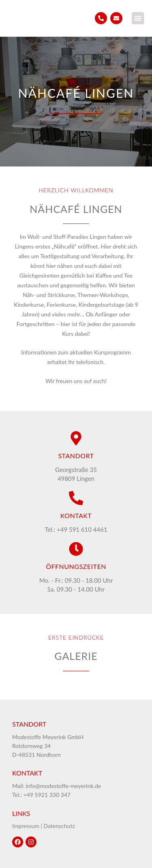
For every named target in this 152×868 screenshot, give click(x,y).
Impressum (26, 826)
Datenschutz (59, 826)
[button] (138, 18)
